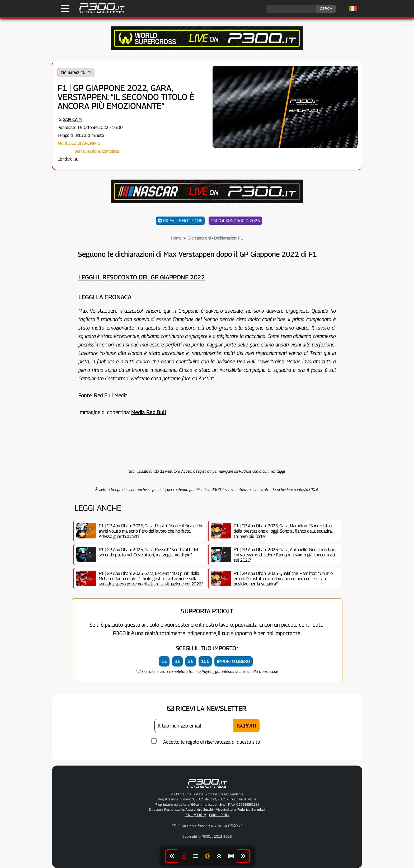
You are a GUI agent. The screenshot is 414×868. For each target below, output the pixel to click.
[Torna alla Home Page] (99, 13)
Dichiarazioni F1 (76, 73)
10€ (205, 661)
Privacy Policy (195, 815)
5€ (191, 661)
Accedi (187, 471)
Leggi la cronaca (105, 297)
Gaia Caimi (72, 119)
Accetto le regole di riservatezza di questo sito (212, 742)
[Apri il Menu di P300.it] (65, 8)
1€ (164, 661)
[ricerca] (291, 9)
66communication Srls (208, 804)
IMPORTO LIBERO (234, 661)
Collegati (65, 151)
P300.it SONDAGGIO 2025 (235, 221)
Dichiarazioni (199, 238)
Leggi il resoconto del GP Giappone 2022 (142, 277)
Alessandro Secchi (199, 809)
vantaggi (278, 471)
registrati (204, 471)
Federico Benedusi (251, 809)
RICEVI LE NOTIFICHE (180, 221)
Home (176, 238)
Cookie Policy (219, 815)
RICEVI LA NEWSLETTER (207, 709)
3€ (177, 661)
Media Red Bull (149, 412)
